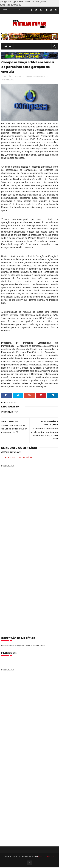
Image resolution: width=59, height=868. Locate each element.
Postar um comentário (18, 458)
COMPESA (16, 76)
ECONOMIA (27, 76)
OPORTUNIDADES (41, 76)
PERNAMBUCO (8, 80)
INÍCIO (7, 46)
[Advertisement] (30, 550)
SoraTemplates (46, 858)
